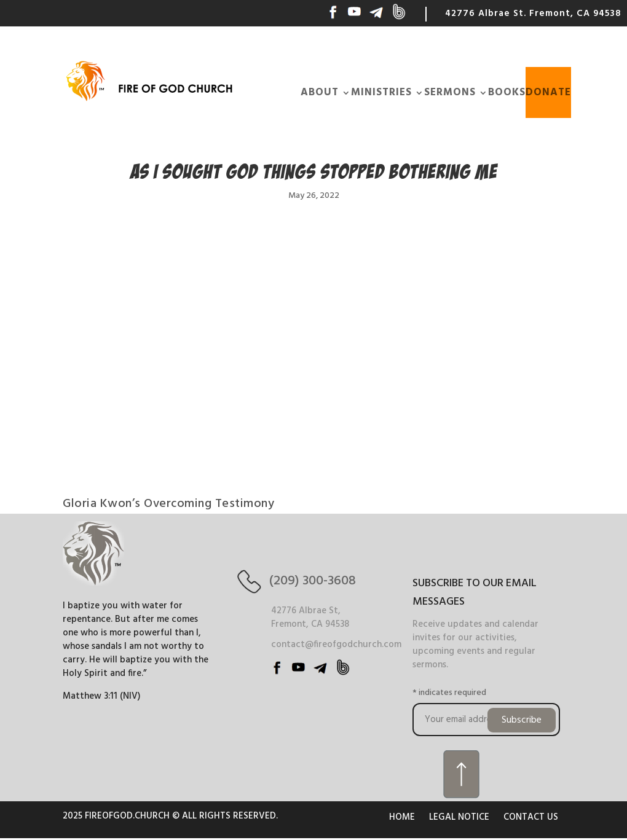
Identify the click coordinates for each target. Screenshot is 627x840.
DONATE (548, 92)
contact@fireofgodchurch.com (336, 645)
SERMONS (450, 92)
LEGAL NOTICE (459, 817)
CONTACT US (531, 817)
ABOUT (320, 92)
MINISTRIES (381, 92)
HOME (402, 817)
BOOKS (507, 92)
